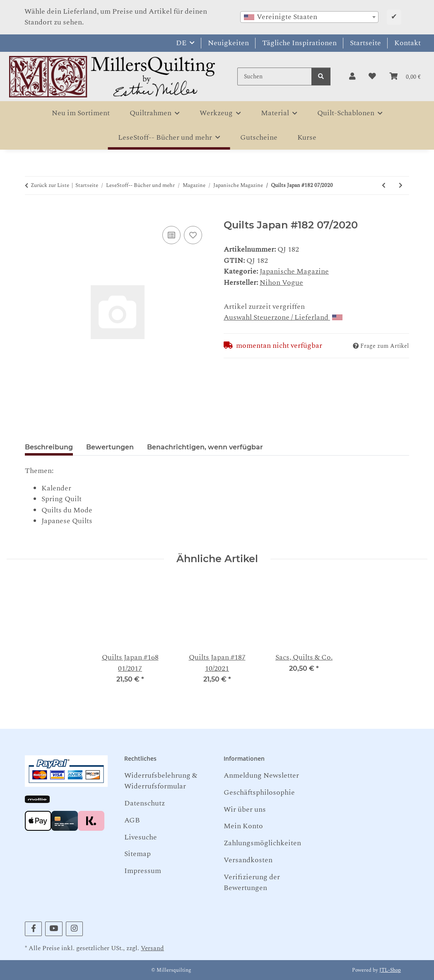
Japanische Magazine (294, 271)
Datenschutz (145, 803)
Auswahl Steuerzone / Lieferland (283, 317)
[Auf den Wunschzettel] (193, 235)
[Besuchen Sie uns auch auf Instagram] (74, 929)
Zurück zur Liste (50, 186)
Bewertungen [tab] (110, 447)
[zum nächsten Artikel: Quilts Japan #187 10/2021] (401, 186)
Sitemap (137, 854)
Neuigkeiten (228, 43)
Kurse (307, 137)
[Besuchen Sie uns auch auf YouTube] (54, 929)
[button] (352, 77)
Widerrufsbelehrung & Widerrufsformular (161, 781)
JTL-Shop (390, 970)
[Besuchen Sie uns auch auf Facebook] (33, 929)
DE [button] (181, 43)
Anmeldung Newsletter (261, 775)
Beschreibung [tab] (49, 447)
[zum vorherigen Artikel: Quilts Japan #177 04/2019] (384, 186)
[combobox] (309, 17)
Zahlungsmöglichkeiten (262, 843)
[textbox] (309, 17)
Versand (152, 948)
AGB (132, 820)
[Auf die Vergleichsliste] (171, 235)
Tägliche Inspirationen (299, 43)
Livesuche (141, 837)
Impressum (143, 871)
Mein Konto (243, 826)
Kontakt (407, 43)
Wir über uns (245, 809)
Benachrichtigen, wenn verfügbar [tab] (205, 447)
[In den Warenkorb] (31, 214)
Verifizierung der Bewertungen (252, 882)
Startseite (365, 43)
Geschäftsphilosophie (259, 792)
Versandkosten (248, 860)
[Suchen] (275, 76)
